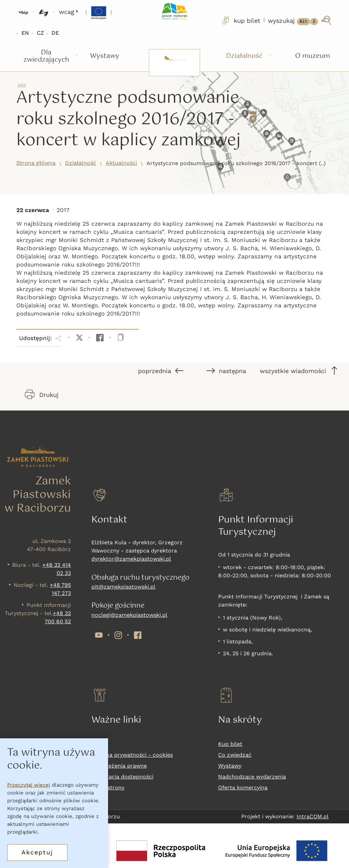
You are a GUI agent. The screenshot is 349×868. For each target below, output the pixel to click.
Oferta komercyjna (243, 787)
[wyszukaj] (300, 20)
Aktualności (121, 163)
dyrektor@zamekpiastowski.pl (131, 559)
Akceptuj (37, 852)
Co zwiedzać (235, 755)
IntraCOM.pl (313, 816)
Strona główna (36, 163)
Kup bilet (230, 744)
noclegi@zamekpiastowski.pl (129, 615)
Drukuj (42, 395)
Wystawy (230, 766)
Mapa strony (108, 787)
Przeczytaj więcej (29, 785)
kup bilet (241, 20)
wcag (69, 12)
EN (25, 33)
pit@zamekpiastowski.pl (123, 587)
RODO (99, 744)
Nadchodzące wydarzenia (252, 777)
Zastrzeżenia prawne (119, 766)
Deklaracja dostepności (122, 777)
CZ (40, 33)
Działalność (81, 163)
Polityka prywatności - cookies (132, 755)
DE (55, 33)
